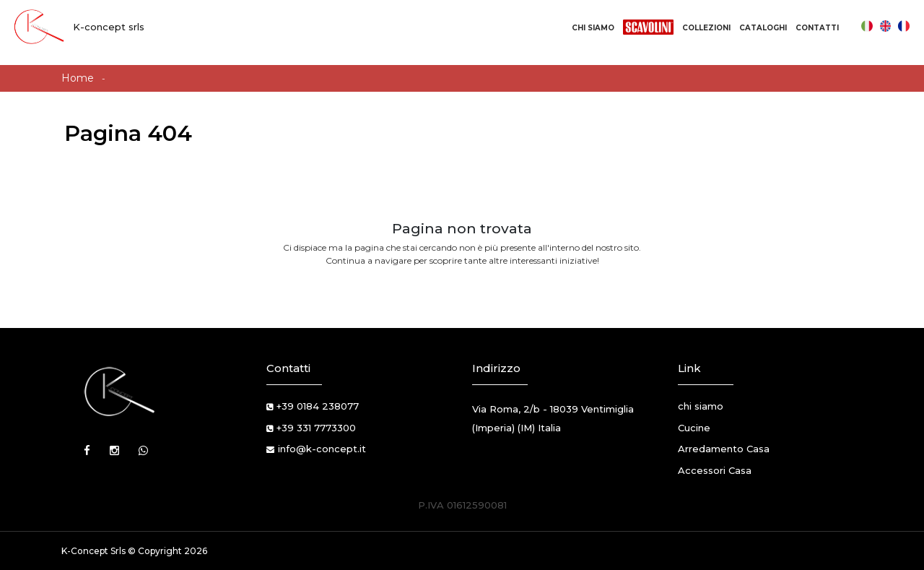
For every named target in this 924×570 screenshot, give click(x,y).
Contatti (817, 28)
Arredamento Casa (724, 449)
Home (78, 78)
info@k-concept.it (322, 449)
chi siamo (701, 406)
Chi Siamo (593, 28)
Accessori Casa (715, 470)
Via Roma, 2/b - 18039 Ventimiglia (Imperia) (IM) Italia (553, 418)
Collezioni (706, 28)
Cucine (694, 428)
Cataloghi (763, 28)
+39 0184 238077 (318, 406)
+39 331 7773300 (316, 428)
